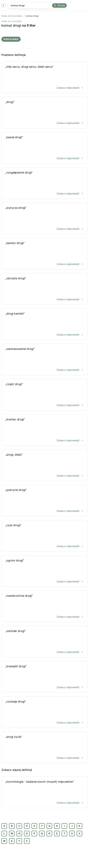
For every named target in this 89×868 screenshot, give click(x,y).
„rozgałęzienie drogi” (45, 183)
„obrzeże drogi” (45, 289)
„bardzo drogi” (45, 254)
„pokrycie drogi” (45, 501)
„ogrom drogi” (45, 571)
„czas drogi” (45, 536)
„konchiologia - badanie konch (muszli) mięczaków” (45, 793)
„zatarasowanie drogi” (45, 360)
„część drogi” (45, 395)
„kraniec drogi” (45, 430)
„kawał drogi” (45, 148)
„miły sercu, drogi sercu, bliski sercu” (45, 78)
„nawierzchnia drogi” (45, 607)
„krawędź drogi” (45, 677)
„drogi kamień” (45, 324)
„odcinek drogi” (45, 642)
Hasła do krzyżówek (12, 16)
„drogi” (45, 113)
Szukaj (59, 5)
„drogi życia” (45, 748)
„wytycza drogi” (45, 219)
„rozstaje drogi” (45, 712)
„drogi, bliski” (45, 465)
